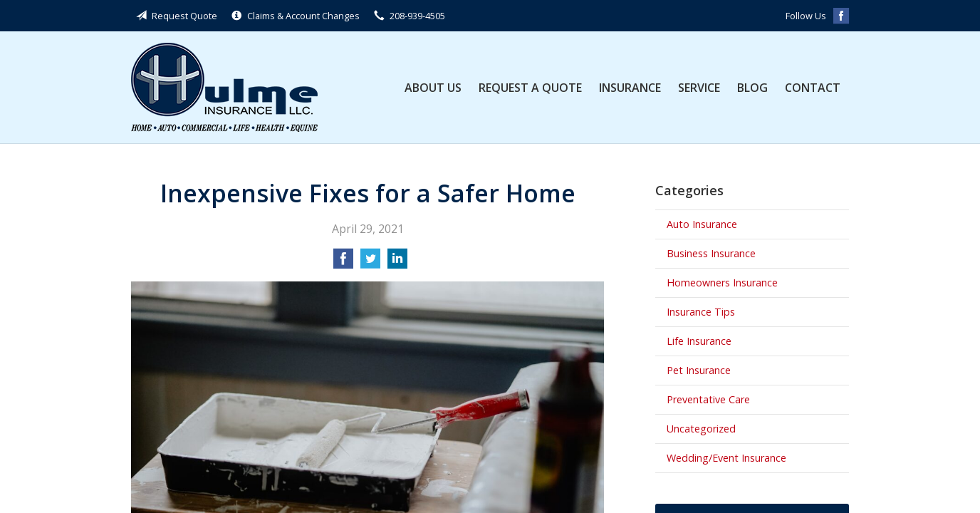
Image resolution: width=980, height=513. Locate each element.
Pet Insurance (699, 370)
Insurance (630, 88)
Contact (813, 88)
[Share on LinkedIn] (397, 263)
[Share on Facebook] (343, 263)
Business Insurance (711, 253)
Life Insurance (699, 341)
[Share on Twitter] (370, 263)
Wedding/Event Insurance (726, 458)
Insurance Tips (701, 312)
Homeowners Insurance (722, 283)
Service (699, 88)
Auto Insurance (702, 224)
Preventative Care (708, 399)
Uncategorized (701, 429)
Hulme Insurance (224, 87)
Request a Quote (530, 88)
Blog (752, 88)
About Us (433, 88)
